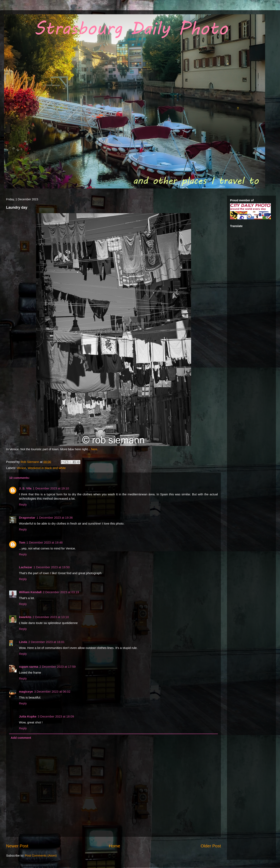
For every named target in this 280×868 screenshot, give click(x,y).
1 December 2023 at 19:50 (52, 567)
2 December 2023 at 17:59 (58, 667)
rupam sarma (29, 667)
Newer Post (17, 846)
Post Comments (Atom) (41, 855)
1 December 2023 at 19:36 (55, 518)
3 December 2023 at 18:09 (56, 716)
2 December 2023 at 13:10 (51, 617)
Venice (22, 468)
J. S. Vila (25, 488)
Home (114, 846)
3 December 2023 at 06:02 (52, 691)
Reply (23, 504)
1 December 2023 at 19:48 (45, 542)
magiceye (26, 691)
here (94, 449)
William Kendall (30, 592)
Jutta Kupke (28, 716)
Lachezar (26, 567)
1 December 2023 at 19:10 (51, 488)
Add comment (21, 738)
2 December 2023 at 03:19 (61, 592)
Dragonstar (27, 518)
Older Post (211, 846)
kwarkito (25, 617)
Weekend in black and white (47, 468)
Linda (23, 642)
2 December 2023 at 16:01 (46, 642)
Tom (22, 542)
